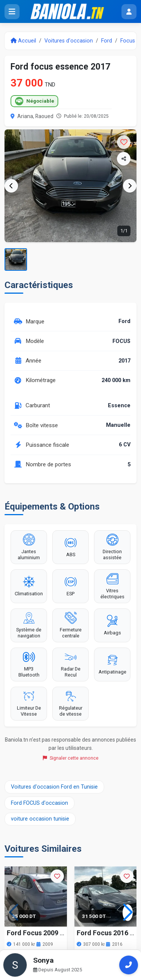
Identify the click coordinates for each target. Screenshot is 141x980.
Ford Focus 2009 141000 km (50, 933)
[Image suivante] (130, 186)
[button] (128, 913)
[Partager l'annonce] (124, 159)
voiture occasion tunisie (40, 819)
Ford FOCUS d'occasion (39, 803)
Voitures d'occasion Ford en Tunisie (54, 787)
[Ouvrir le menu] (12, 12)
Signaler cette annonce (71, 758)
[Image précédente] (11, 186)
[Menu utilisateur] (129, 12)
